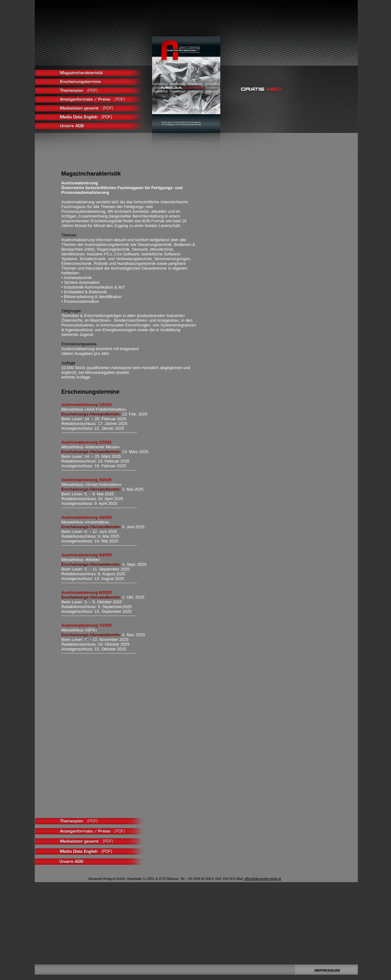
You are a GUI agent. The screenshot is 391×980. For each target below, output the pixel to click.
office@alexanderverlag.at (262, 879)
